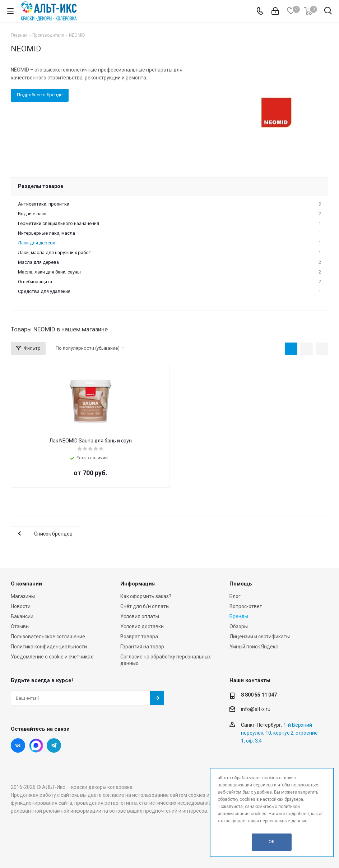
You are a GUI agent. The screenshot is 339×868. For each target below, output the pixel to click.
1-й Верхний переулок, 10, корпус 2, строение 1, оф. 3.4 (279, 733)
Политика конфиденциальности (49, 647)
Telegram (54, 745)
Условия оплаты (140, 616)
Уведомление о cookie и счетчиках (52, 657)
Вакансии (22, 616)
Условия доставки (142, 626)
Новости (21, 606)
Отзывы (20, 626)
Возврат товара (139, 637)
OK (272, 842)
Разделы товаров (41, 186)
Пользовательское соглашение (48, 637)
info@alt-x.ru (256, 709)
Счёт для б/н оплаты (145, 606)
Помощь (241, 584)
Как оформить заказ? (146, 596)
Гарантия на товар (142, 647)
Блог (235, 596)
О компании (26, 584)
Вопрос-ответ (246, 606)
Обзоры (239, 626)
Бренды (239, 616)
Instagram (36, 745)
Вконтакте (18, 745)
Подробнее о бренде (40, 95)
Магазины (23, 596)
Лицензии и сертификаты (260, 637)
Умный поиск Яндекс (254, 647)
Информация (138, 584)
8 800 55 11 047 (259, 695)
